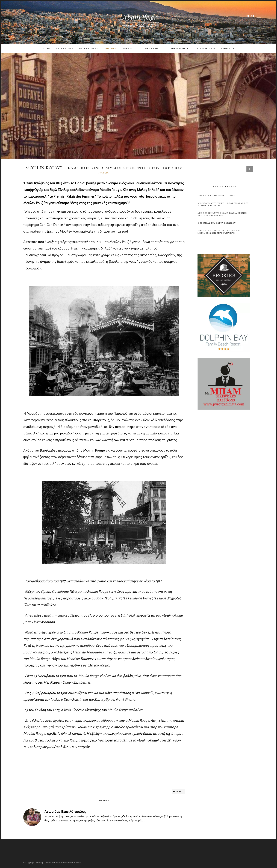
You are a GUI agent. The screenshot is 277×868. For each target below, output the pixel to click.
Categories (203, 48)
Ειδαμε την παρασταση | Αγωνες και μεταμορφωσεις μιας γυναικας (219, 232)
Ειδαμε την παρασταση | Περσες (216, 196)
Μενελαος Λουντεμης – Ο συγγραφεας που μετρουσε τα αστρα (223, 205)
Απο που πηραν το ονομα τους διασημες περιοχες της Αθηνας (222, 214)
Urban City (131, 48)
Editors (111, 48)
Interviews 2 (89, 48)
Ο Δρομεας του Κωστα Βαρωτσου (217, 223)
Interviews (65, 48)
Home (47, 48)
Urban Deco (154, 48)
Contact (228, 48)
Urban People (179, 48)
